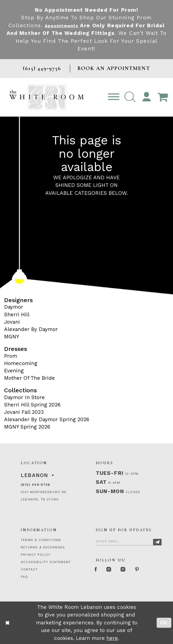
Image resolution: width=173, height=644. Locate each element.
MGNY (12, 337)
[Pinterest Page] (149, 570)
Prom (11, 356)
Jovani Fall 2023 (24, 412)
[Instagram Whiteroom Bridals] (132, 570)
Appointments (71, 25)
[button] (130, 97)
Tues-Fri (110, 473)
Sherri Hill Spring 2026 (32, 405)
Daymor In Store (24, 397)
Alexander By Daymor (31, 329)
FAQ (24, 577)
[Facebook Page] (97, 570)
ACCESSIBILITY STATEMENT (46, 562)
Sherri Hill (17, 315)
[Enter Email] (129, 541)
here (112, 638)
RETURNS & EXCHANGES (43, 547)
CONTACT (29, 569)
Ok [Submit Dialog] (164, 623)
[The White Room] (47, 97)
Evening (14, 371)
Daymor (14, 307)
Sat (101, 482)
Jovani (12, 322)
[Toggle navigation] (114, 97)
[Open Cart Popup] (162, 97)
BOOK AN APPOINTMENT (114, 68)
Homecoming (21, 363)
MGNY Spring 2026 (27, 427)
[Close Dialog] (8, 623)
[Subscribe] (157, 542)
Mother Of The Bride (29, 378)
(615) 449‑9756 (35, 485)
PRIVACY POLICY (36, 555)
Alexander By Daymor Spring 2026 (47, 419)
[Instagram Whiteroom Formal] (114, 570)
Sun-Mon (110, 491)
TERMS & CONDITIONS (41, 540)
